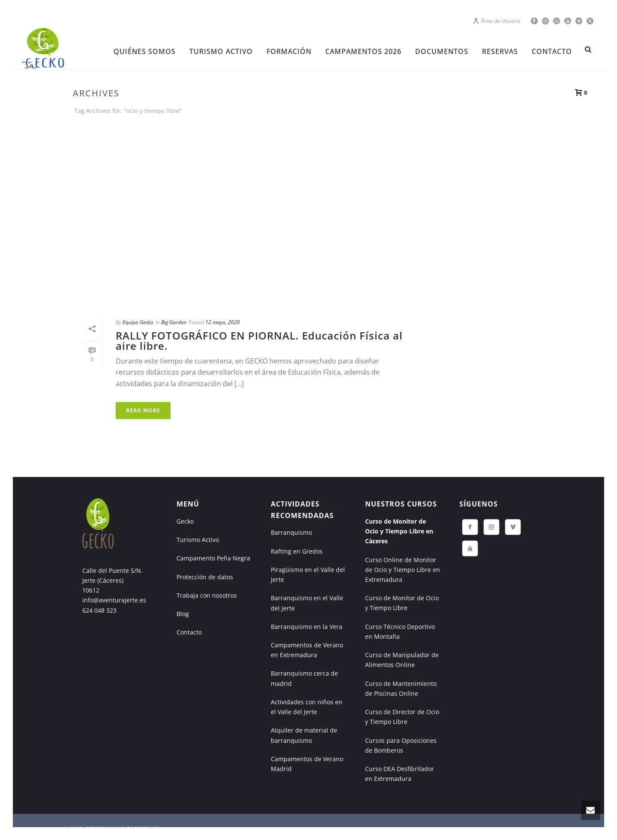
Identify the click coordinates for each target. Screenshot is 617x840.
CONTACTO (552, 51)
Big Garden (174, 322)
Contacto (189, 632)
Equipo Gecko (138, 322)
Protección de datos (205, 577)
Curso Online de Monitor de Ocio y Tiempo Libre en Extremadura (403, 570)
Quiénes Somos (145, 51)
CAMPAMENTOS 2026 (363, 51)
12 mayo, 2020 (223, 322)
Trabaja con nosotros (207, 595)
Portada (467, 127)
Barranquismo (291, 532)
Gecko (185, 521)
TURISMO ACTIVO (221, 51)
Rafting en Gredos (297, 551)
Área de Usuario (496, 21)
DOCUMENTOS (442, 51)
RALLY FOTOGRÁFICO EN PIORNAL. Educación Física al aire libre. (259, 341)
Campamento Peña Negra (213, 558)
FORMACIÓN (289, 51)
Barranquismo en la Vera (307, 627)
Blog (183, 614)
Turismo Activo (198, 540)
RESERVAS (500, 51)
